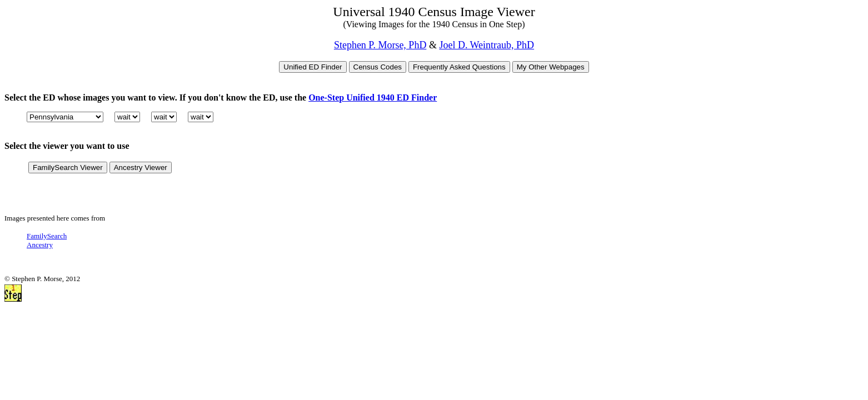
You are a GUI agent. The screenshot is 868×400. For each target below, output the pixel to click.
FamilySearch (47, 236)
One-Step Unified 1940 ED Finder (373, 97)
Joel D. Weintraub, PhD (487, 45)
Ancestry (40, 245)
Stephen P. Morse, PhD (380, 45)
